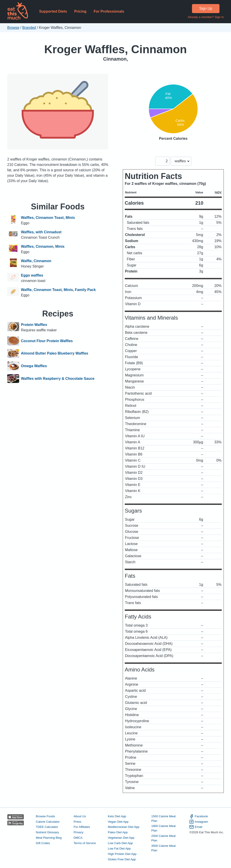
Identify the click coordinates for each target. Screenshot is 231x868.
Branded (29, 28)
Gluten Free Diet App (122, 859)
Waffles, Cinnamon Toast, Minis (48, 218)
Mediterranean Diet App (124, 827)
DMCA (78, 838)
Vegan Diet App (118, 822)
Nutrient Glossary (47, 832)
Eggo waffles (32, 275)
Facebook (199, 816)
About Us (80, 816)
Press (77, 822)
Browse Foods (45, 816)
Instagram (199, 822)
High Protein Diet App (122, 854)
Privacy (79, 832)
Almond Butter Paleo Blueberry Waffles (55, 354)
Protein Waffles (34, 325)
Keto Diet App (117, 816)
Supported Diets (53, 11)
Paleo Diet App (118, 832)
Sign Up (206, 8)
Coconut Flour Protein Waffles (47, 341)
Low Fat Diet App (119, 849)
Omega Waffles (34, 366)
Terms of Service (85, 843)
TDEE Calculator (47, 827)
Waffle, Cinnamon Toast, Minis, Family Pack (58, 290)
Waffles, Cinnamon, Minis (43, 246)
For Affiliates (82, 827)
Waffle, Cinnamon (36, 261)
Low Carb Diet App (120, 843)
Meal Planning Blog (49, 838)
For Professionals (109, 11)
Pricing (80, 11)
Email (196, 827)
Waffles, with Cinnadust (41, 232)
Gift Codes (43, 843)
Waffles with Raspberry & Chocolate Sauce (58, 379)
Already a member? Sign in (206, 17)
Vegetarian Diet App (121, 838)
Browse (13, 28)
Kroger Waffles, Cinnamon (115, 49)
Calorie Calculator (48, 822)
